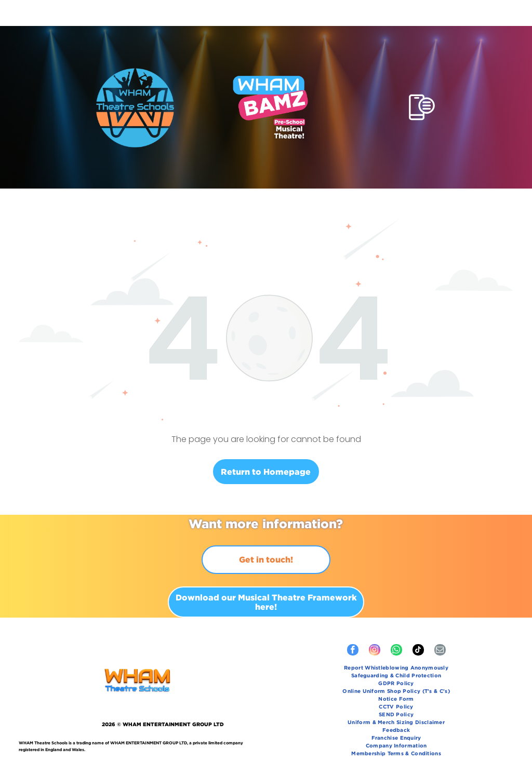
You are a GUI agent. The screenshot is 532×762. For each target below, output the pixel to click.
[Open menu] (422, 81)
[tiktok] (418, 625)
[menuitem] (396, 643)
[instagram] (375, 625)
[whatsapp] (396, 625)
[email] (440, 625)
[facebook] (353, 625)
